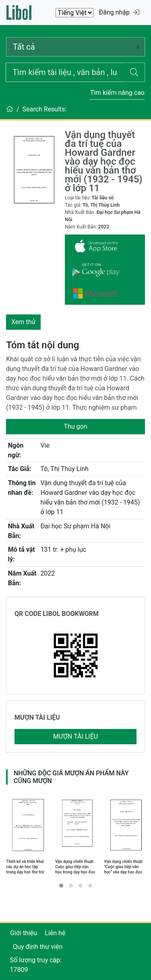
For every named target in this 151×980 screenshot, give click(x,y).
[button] (61, 886)
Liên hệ (55, 933)
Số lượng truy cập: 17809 (36, 965)
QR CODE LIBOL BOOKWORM (57, 614)
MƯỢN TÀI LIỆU (37, 717)
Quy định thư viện (38, 947)
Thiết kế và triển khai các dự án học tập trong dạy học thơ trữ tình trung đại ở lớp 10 (26, 867)
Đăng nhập (119, 12)
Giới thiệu (24, 933)
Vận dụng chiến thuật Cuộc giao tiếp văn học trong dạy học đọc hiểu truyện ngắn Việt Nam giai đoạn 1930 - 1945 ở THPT (75, 867)
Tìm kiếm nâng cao (117, 93)
